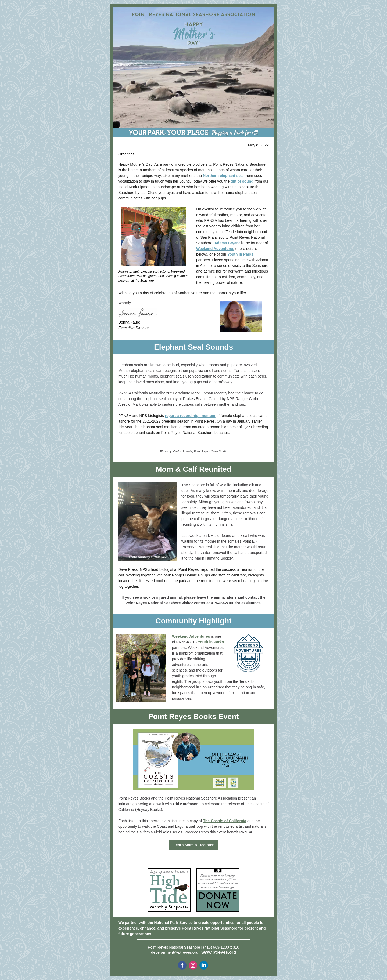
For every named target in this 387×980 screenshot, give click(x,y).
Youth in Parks (240, 254)
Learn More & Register (193, 845)
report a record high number (190, 416)
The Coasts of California (225, 821)
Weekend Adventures (215, 249)
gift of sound (242, 181)
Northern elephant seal (223, 176)
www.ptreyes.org (219, 952)
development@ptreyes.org (175, 952)
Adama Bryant (227, 243)
